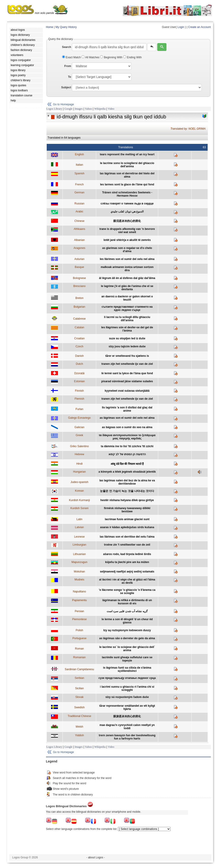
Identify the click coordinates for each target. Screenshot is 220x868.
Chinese (79, 221)
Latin (79, 519)
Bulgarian (80, 307)
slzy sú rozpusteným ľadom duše (127, 697)
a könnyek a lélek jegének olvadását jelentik (127, 472)
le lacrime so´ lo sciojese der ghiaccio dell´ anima (127, 649)
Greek (80, 435)
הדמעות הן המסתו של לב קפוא (127, 454)
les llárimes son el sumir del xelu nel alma (127, 259)
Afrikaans (79, 229)
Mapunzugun (79, 562)
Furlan (79, 409)
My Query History (66, 27)
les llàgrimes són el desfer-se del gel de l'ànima (127, 329)
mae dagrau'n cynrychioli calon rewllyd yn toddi (127, 727)
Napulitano (79, 592)
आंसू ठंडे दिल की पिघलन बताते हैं (127, 464)
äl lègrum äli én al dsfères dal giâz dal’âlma (127, 278)
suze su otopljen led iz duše (127, 338)
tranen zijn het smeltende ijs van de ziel (127, 364)
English (79, 154)
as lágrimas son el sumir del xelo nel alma (127, 418)
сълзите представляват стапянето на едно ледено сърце (127, 308)
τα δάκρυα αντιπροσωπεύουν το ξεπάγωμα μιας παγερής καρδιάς (127, 437)
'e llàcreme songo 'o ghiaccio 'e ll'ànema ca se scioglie (127, 592)
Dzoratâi (80, 373)
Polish (80, 630)
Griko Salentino (79, 446)
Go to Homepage (64, 104)
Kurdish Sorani (80, 508)
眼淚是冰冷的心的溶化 (127, 716)
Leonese (79, 537)
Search (67, 47)
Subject (66, 87)
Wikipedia (100, 109)
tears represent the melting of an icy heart (127, 154)
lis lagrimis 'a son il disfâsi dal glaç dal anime (127, 409)
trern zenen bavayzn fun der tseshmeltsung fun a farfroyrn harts (127, 737)
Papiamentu (79, 600)
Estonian (80, 381)
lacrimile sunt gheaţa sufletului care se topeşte (127, 659)
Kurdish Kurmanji (79, 500)
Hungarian (79, 472)
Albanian (80, 240)
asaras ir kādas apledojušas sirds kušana (127, 527)
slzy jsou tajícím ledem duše (127, 346)
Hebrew (79, 454)
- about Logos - (96, 857)
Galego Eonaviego (80, 418)
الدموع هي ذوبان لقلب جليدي (127, 212)
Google (68, 109)
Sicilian (79, 688)
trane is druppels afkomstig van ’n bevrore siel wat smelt (127, 231)
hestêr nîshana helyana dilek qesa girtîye (127, 500)
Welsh (79, 727)
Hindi (79, 464)
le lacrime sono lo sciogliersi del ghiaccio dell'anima (127, 165)
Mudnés (80, 580)
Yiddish (79, 735)
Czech (79, 346)
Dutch (79, 364)
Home (50, 27)
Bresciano (79, 286)
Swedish (79, 707)
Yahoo (88, 109)
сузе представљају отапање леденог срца (127, 678)
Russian (79, 204)
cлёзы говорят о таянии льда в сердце (127, 204)
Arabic (79, 212)
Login (181, 27)
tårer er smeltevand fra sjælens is (127, 356)
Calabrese (80, 319)
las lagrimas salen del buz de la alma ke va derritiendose (127, 482)
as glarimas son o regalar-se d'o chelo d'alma (127, 250)
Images (79, 109)
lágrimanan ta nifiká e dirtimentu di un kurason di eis (127, 602)
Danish (79, 356)
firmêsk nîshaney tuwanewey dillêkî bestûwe (127, 510)
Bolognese (80, 278)
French (79, 184)
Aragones (79, 248)
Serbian (79, 678)
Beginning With (111, 57)
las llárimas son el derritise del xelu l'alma (127, 537)
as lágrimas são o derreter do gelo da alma (127, 638)
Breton (79, 298)
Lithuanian (79, 554)
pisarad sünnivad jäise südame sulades (127, 381)
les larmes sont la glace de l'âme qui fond (127, 184)
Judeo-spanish (79, 482)
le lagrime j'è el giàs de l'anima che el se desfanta (127, 288)
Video (111, 109)
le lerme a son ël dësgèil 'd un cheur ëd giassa (127, 621)
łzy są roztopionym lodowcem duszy (127, 630)
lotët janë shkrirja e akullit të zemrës (127, 240)
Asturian (79, 259)
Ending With (132, 57)
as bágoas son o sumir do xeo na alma (127, 427)
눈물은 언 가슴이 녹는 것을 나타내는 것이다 (127, 491)
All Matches (91, 57)
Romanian (80, 657)
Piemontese (79, 619)
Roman (80, 649)
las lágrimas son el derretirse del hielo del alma (127, 175)
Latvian (80, 527)
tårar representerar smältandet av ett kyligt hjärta (127, 707)
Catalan (79, 327)
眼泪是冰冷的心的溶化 (127, 221)
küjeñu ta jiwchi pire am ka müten (127, 562)
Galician (79, 427)
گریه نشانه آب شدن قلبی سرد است (127, 611)
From (68, 66)
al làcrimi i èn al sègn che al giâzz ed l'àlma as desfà (127, 581)
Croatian (79, 338)
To (70, 77)
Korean (80, 491)
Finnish (80, 391)
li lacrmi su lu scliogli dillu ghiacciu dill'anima (127, 319)
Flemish (79, 399)
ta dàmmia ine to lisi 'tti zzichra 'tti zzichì (127, 446)
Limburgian (79, 545)
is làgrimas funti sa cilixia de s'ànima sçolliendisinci (127, 669)
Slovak (79, 697)
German (79, 193)
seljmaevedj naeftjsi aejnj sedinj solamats (127, 572)
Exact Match (72, 57)
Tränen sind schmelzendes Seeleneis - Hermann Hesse (127, 194)
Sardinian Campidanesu (79, 669)
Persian (80, 611)
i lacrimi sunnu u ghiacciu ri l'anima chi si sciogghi (127, 688)
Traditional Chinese (79, 716)
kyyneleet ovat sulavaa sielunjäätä (127, 391)
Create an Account (200, 27)
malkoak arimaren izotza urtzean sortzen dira (127, 269)
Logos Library (54, 109)
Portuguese (79, 638)
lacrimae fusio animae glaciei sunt (127, 519)
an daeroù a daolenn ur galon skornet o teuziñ (127, 298)
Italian (79, 165)
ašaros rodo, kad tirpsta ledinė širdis (127, 554)
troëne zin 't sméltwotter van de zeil (127, 545)
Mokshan (80, 572)
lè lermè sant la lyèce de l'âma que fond (127, 373)
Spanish (79, 173)
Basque (80, 267)
